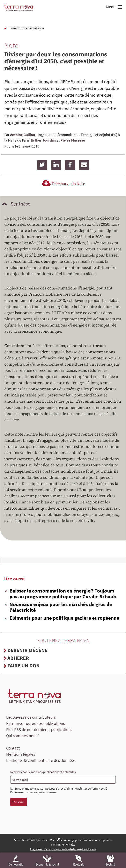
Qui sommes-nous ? (23, 736)
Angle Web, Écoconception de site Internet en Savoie (63, 849)
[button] (119, 8)
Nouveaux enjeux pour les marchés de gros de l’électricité (61, 607)
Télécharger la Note (63, 184)
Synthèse (20, 204)
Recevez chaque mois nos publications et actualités (43, 772)
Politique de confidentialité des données (41, 760)
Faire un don (24, 666)
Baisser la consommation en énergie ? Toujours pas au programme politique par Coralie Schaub (63, 594)
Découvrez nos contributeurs (31, 717)
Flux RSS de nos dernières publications (39, 729)
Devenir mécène (28, 650)
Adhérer (18, 658)
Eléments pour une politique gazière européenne (64, 618)
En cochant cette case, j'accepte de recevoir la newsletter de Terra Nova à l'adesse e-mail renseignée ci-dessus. (59, 791)
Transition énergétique (27, 28)
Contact (13, 748)
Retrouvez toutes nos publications (35, 723)
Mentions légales (21, 754)
